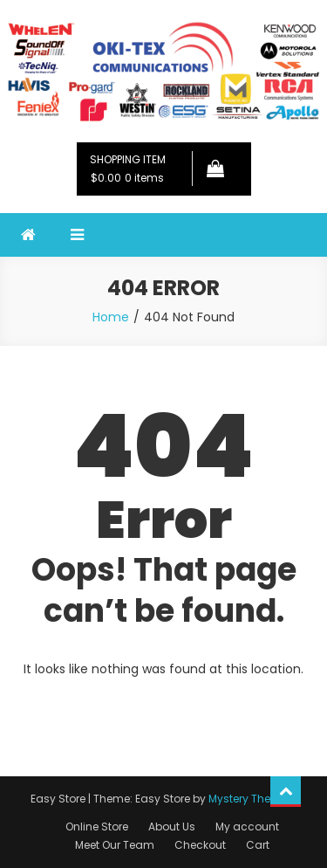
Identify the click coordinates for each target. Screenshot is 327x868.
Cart (258, 845)
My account (247, 827)
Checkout (200, 845)
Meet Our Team (115, 845)
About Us (172, 827)
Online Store (97, 827)
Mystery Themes (251, 799)
